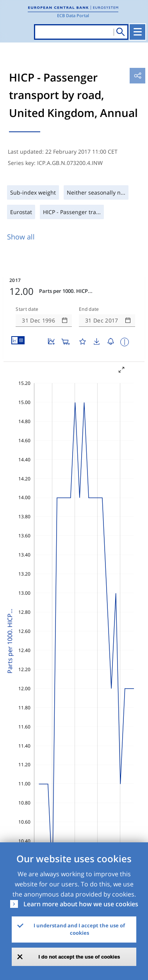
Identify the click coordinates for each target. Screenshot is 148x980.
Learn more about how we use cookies (81, 904)
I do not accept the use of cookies (79, 957)
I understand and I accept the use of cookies (79, 929)
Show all (21, 237)
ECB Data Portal (73, 15)
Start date (27, 309)
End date (89, 309)
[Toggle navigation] (137, 32)
